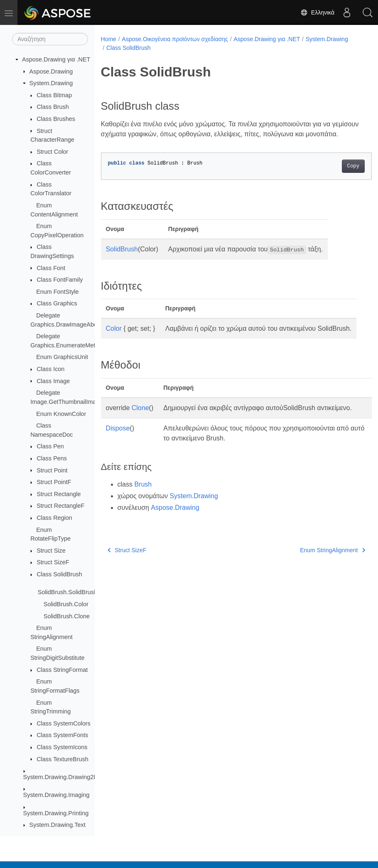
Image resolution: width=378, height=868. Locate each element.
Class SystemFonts (62, 735)
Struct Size (51, 551)
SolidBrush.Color (66, 604)
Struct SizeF (53, 562)
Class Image (53, 381)
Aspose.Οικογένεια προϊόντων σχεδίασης (175, 39)
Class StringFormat (62, 670)
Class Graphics (57, 303)
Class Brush (53, 107)
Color (114, 338)
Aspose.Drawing (51, 71)
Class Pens (52, 458)
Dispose (118, 458)
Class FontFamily (60, 280)
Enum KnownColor (61, 414)
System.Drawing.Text (58, 825)
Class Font (51, 268)
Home (109, 39)
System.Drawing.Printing (56, 813)
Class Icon (50, 369)
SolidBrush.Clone (67, 616)
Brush (143, 514)
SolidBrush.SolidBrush (67, 592)
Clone (140, 428)
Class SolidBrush (59, 574)
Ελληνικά (317, 12)
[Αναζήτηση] (50, 39)
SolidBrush (122, 259)
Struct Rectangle (59, 494)
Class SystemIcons (62, 747)
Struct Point (52, 470)
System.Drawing (51, 83)
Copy (334, 176)
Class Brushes (56, 119)
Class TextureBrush (63, 759)
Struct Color (52, 152)
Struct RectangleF (60, 506)
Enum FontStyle (57, 292)
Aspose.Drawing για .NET (56, 59)
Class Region (54, 518)
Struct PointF (54, 482)
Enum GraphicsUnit (62, 357)
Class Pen (50, 446)
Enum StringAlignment (313, 580)
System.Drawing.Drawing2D (61, 777)
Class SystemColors (64, 723)
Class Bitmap (54, 95)
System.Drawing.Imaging (56, 795)
